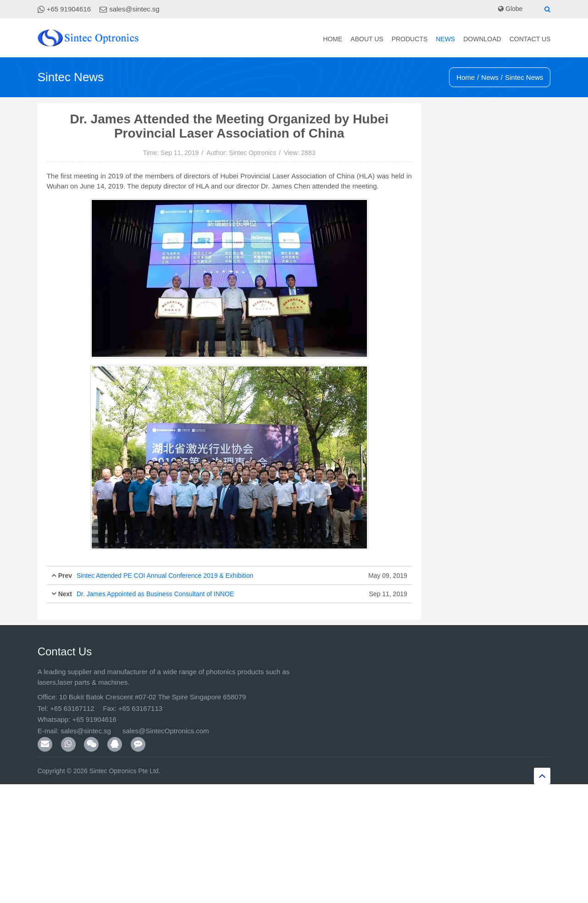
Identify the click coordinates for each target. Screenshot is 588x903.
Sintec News (524, 77)
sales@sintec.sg (134, 9)
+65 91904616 (69, 9)
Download (482, 39)
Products (410, 39)
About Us (367, 39)
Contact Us (530, 39)
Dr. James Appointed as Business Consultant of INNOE (155, 594)
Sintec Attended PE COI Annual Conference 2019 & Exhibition (165, 576)
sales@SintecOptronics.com (166, 731)
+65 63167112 (72, 708)
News (445, 39)
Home (333, 39)
